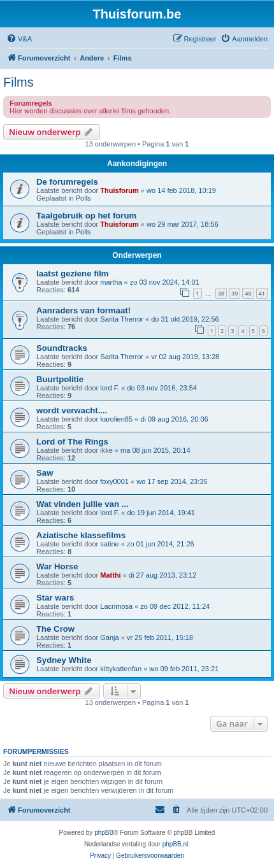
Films (18, 82)
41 (262, 293)
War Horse (57, 566)
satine (109, 544)
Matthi (110, 575)
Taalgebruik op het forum (86, 216)
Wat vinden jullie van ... (83, 504)
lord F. (110, 388)
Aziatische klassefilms (81, 535)
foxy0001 (114, 481)
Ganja (109, 637)
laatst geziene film (73, 274)
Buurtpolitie (60, 379)
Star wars (55, 598)
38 (221, 293)
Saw (45, 473)
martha (111, 282)
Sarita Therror (122, 319)
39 (234, 293)
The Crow (55, 629)
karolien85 (116, 419)
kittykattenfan (121, 669)
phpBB (104, 833)
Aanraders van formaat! (83, 310)
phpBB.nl (176, 844)
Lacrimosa (116, 606)
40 (248, 293)
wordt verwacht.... (72, 410)
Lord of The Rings (72, 442)
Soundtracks (62, 348)
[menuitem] (19, 39)
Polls (83, 198)
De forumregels (67, 182)
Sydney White (64, 660)
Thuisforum (119, 190)
